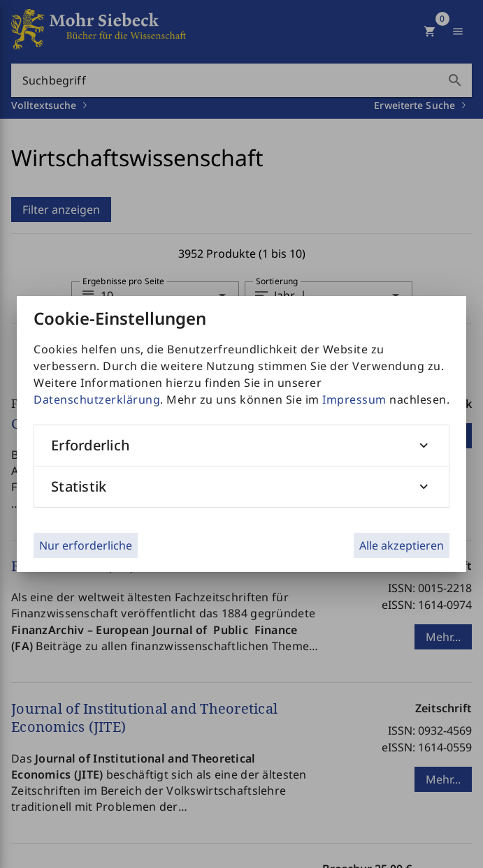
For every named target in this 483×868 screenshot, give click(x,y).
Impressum (354, 399)
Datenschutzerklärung (97, 399)
